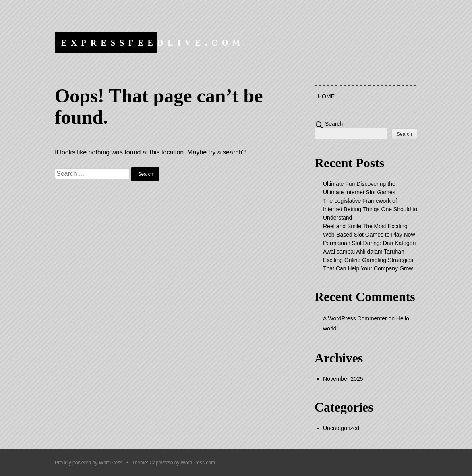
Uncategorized (341, 428)
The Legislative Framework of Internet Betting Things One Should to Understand (370, 209)
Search (334, 124)
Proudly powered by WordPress (89, 463)
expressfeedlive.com (153, 43)
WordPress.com (198, 463)
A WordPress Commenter (355, 318)
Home (326, 96)
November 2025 (343, 379)
